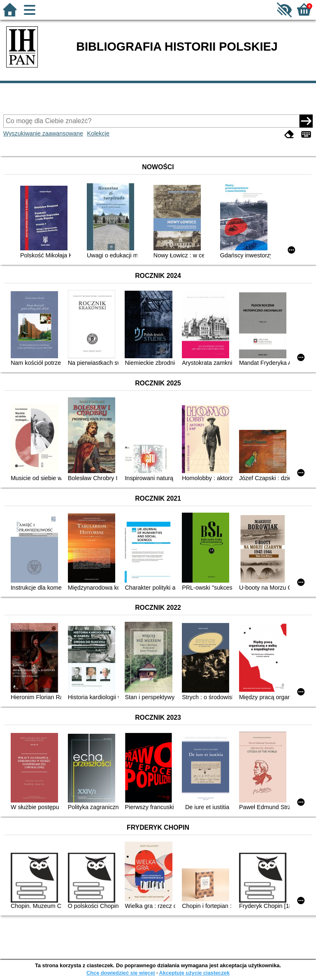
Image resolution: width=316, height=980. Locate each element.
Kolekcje (98, 133)
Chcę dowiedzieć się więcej (121, 973)
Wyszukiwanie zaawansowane (43, 133)
